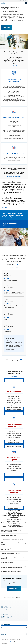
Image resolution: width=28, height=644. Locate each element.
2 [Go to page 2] (12, 361)
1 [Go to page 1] (10, 361)
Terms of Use (4, 641)
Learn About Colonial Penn (13, 176)
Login (25, 1)
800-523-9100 (8, 614)
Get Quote (6, 27)
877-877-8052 (7, 613)
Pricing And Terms (4, 31)
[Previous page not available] (7, 361)
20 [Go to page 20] (18, 361)
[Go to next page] (21, 361)
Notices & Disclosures (20, 641)
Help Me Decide (13, 588)
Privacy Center (11, 641)
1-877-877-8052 (20, 1)
